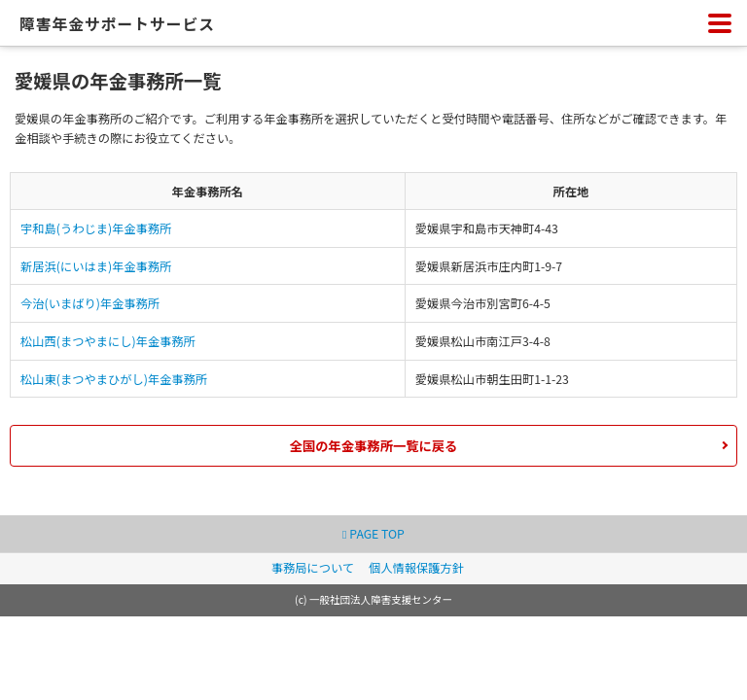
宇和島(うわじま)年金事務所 (96, 228)
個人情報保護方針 (416, 568)
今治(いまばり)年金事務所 (90, 303)
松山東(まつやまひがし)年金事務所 (114, 379)
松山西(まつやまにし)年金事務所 (108, 341)
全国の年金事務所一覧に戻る (374, 446)
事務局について (313, 568)
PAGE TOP (373, 534)
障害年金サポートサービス (117, 24)
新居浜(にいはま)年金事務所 (96, 266)
